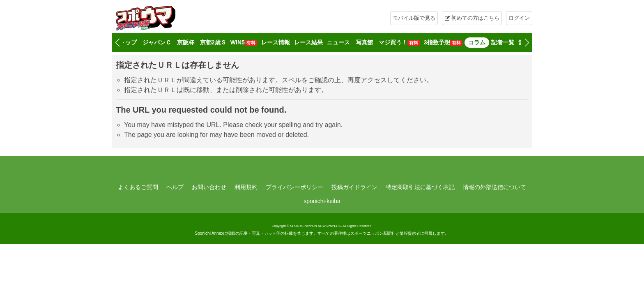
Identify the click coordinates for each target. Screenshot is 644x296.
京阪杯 (186, 42)
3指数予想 (443, 43)
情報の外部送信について (494, 187)
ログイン (519, 18)
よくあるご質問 (138, 187)
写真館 (364, 42)
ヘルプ (175, 187)
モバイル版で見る (414, 18)
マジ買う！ (399, 43)
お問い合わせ (209, 187)
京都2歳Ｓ (213, 42)
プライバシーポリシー (294, 187)
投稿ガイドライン (354, 187)
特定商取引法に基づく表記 (420, 187)
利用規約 (246, 187)
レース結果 (308, 42)
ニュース (338, 42)
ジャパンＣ (157, 42)
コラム (477, 42)
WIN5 (244, 43)
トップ (128, 42)
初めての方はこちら (475, 18)
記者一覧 (503, 42)
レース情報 (276, 42)
